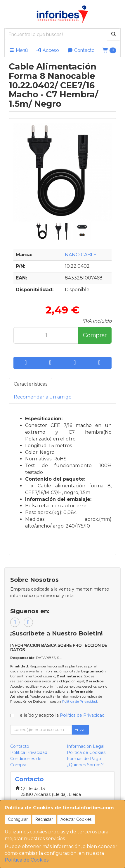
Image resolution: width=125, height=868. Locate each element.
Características (31, 384)
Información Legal (86, 746)
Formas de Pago (84, 759)
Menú (18, 50)
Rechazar (44, 819)
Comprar (95, 335)
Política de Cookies (27, 860)
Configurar (18, 819)
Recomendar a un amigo (43, 397)
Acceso (47, 50)
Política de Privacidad (80, 701)
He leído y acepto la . (61, 715)
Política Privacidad (29, 752)
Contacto (81, 50)
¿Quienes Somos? (85, 765)
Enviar (80, 730)
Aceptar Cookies (76, 819)
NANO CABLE (81, 255)
